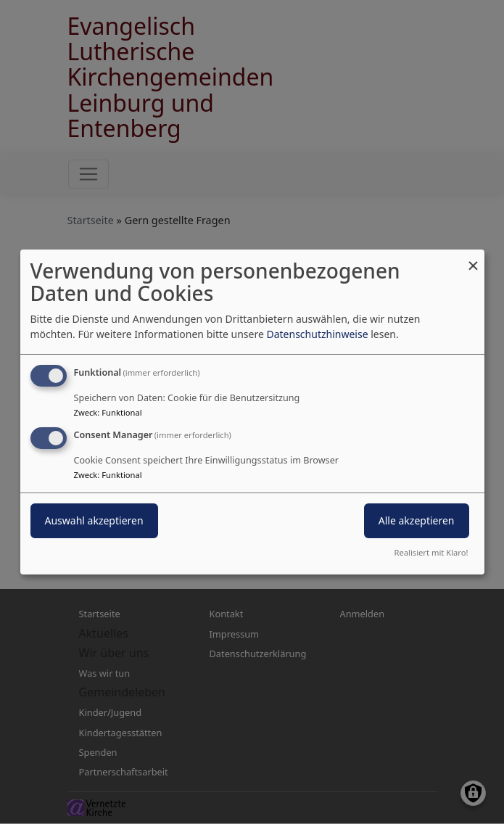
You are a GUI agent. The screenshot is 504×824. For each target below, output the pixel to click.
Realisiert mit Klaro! (431, 552)
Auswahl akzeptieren (94, 520)
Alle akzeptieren (417, 520)
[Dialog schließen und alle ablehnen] (474, 259)
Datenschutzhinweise (317, 334)
